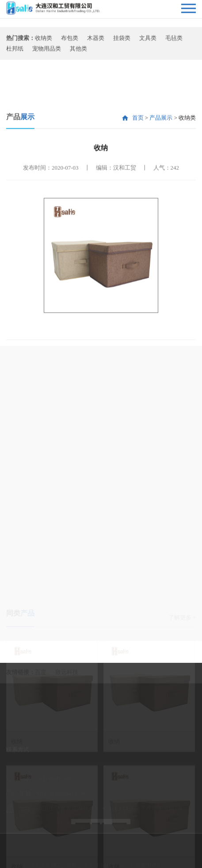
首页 (138, 145)
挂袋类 (122, 41)
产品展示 (161, 145)
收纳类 (44, 41)
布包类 (70, 41)
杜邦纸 (15, 52)
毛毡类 (174, 41)
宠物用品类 (47, 52)
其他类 (78, 52)
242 (175, 195)
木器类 (96, 41)
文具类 (148, 41)
